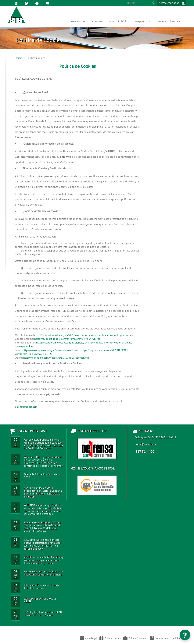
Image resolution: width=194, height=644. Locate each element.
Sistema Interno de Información (169, 638)
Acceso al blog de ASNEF (97, 449)
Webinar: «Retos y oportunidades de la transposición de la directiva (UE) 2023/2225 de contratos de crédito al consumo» (43, 461)
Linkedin (17, 3)
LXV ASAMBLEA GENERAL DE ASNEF (40, 600)
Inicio (19, 58)
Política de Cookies (48, 3)
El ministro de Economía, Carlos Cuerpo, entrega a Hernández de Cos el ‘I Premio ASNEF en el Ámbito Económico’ (43, 527)
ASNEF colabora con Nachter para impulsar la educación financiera (43, 573)
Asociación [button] (78, 21)
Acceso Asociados (172, 3)
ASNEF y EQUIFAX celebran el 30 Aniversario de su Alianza (43, 613)
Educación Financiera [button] (169, 21)
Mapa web (38, 3)
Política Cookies (110, 638)
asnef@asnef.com (146, 444)
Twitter (27, 3)
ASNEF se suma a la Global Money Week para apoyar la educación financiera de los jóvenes (44, 560)
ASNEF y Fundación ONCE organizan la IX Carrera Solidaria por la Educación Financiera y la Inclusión (43, 492)
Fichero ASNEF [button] (117, 21)
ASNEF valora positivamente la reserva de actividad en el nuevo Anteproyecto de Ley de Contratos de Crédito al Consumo (44, 444)
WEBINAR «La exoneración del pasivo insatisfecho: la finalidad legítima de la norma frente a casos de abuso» (42, 544)
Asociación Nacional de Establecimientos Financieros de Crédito (7, 636)
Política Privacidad (135, 638)
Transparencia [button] (141, 21)
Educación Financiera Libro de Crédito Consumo (42, 587)
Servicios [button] (96, 21)
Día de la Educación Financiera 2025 (42, 476)
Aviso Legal (88, 638)
